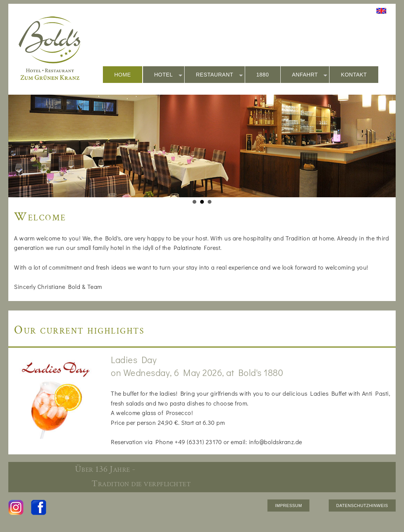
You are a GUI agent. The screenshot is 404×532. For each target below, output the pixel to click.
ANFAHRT (310, 75)
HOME (123, 75)
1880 (263, 75)
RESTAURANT (219, 75)
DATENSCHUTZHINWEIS (362, 505)
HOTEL (168, 75)
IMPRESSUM (288, 505)
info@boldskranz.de (276, 442)
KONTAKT (354, 75)
